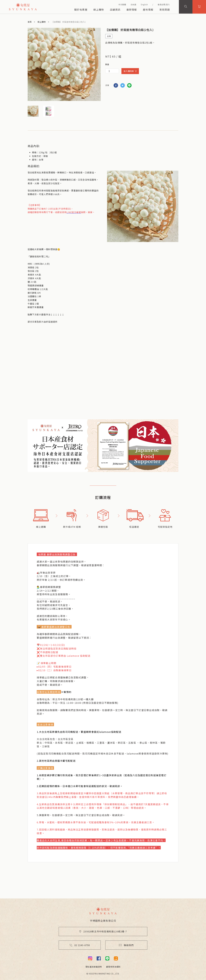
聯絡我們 (126, 945)
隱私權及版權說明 (94, 967)
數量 (107, 64)
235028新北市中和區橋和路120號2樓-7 (103, 931)
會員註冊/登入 (164, 5)
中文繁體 (122, 5)
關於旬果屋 (81, 9)
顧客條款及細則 (113, 967)
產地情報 (148, 9)
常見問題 (165, 9)
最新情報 (132, 9)
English (144, 5)
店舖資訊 (115, 9)
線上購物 (99, 9)
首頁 (30, 22)
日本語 (133, 5)
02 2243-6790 (80, 945)
